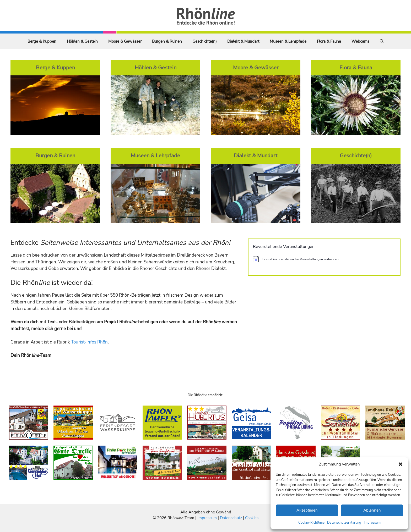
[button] (401, 464)
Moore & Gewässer (125, 41)
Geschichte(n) (205, 41)
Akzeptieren (307, 510)
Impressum (372, 523)
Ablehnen (372, 510)
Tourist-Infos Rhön (89, 342)
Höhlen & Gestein (82, 41)
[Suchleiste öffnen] (382, 41)
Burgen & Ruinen (167, 41)
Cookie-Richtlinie (311, 523)
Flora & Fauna (329, 41)
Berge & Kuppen (42, 41)
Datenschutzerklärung (344, 523)
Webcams (360, 41)
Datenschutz (231, 518)
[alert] (324, 259)
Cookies (252, 518)
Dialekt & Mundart (243, 41)
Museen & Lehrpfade (288, 41)
